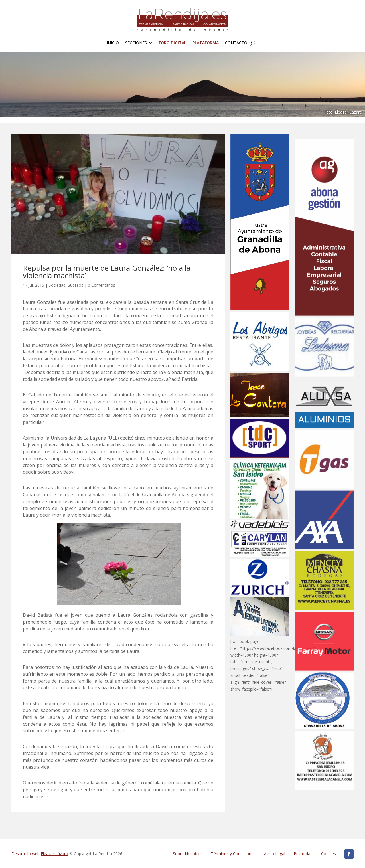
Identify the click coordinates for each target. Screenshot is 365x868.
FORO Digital (173, 43)
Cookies (328, 854)
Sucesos (76, 285)
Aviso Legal (275, 854)
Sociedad (57, 285)
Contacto (236, 43)
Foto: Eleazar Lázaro (343, 112)
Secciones (136, 43)
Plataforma (206, 43)
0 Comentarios (102, 285)
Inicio (113, 43)
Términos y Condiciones (233, 854)
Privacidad (303, 854)
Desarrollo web (40, 854)
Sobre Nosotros (188, 854)
